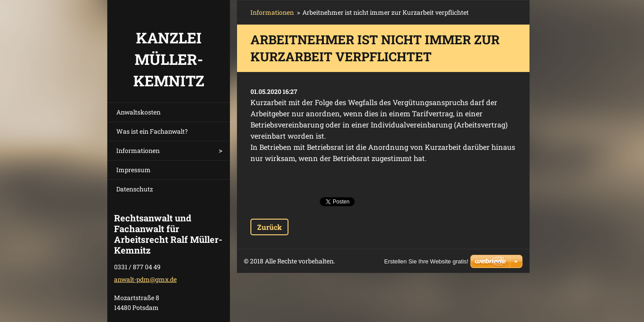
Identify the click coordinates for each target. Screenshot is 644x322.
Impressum (133, 170)
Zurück (269, 227)
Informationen (138, 150)
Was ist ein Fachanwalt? (152, 131)
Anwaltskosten (138, 112)
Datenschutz (135, 189)
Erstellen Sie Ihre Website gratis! (426, 261)
